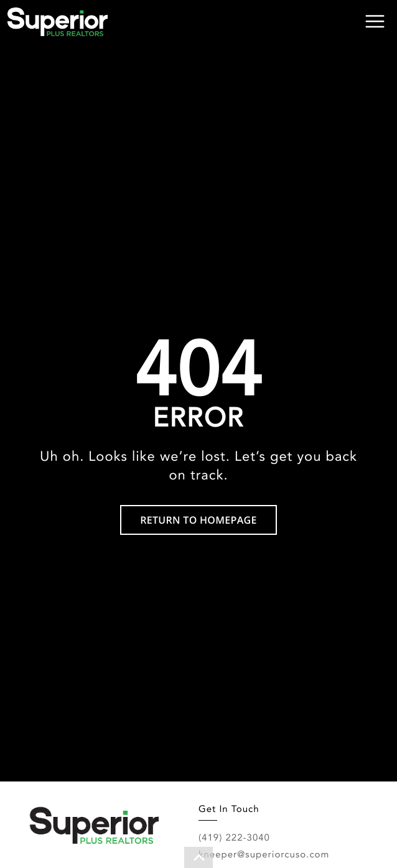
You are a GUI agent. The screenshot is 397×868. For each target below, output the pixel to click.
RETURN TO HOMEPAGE (198, 520)
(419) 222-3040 (234, 837)
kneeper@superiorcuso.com (264, 854)
